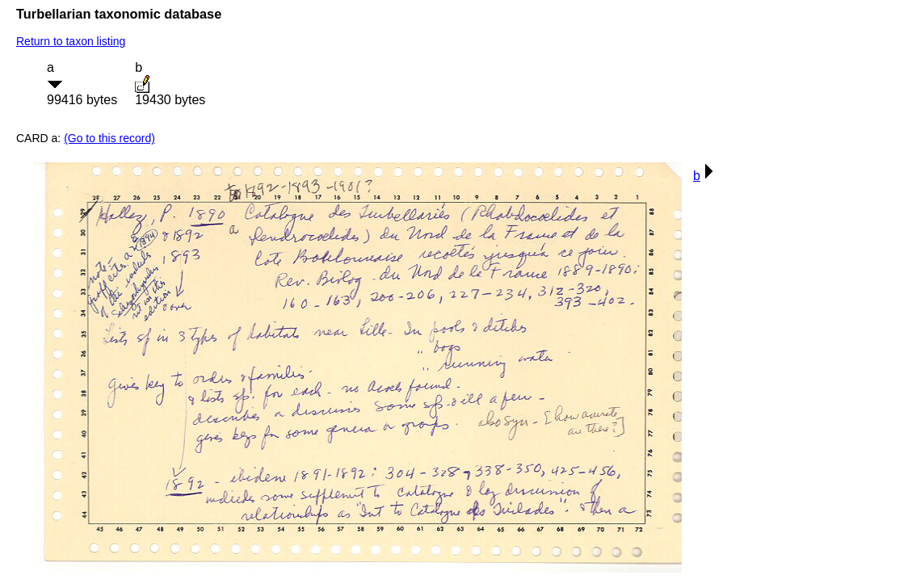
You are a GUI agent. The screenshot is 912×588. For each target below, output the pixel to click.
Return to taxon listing (71, 41)
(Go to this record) (109, 138)
